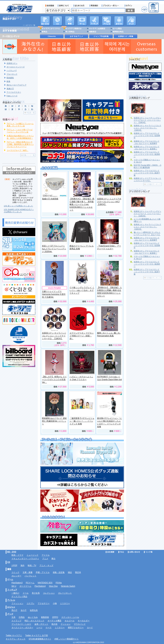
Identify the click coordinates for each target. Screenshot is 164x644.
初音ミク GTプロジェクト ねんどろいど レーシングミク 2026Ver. (54, 249)
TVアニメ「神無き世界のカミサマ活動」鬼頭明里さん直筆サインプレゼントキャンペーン (20, 144)
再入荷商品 (70, 32)
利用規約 (94, 6)
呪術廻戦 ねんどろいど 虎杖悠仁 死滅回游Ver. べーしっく (54, 421)
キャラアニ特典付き (74, 29)
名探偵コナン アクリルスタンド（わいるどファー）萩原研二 (147, 148)
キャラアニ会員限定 (97, 29)
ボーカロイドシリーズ (16, 67)
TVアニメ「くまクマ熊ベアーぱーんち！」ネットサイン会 (20, 131)
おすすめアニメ (77, 36)
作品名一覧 (31, 113)
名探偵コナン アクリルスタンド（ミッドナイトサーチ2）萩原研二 (147, 154)
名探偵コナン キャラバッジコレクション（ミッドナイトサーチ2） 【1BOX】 (54, 336)
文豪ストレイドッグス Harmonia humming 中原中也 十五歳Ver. (54, 294)
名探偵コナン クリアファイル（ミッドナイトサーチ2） (147, 179)
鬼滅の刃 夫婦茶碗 (50, 199)
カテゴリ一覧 (30, 25)
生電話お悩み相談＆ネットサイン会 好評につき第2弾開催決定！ (20, 137)
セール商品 (117, 29)
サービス (80, 6)
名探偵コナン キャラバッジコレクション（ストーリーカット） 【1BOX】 (147, 128)
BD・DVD (12, 552)
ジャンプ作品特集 (101, 36)
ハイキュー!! (12, 70)
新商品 (45, 32)
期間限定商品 (118, 32)
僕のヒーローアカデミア (16, 85)
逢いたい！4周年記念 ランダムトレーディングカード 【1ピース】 (147, 233)
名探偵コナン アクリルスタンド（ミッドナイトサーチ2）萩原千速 (147, 173)
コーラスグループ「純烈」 (18, 150)
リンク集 (148, 552)
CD (58, 21)
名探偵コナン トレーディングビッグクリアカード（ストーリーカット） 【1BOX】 (147, 120)
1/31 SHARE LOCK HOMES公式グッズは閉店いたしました (19, 211)
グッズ (131, 21)
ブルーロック (12, 74)
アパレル (107, 21)
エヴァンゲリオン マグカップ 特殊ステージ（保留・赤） (82, 336)
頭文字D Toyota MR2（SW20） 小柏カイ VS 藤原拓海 (148, 166)
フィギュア (94, 21)
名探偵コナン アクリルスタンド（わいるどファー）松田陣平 (147, 142)
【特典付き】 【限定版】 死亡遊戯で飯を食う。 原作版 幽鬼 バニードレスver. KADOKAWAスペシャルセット (82, 204)
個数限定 (93, 32)
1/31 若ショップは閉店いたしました (18, 206)
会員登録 (50, 6)
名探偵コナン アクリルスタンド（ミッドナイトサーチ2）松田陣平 (147, 136)
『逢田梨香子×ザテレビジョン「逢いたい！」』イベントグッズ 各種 (82, 421)
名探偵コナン (12, 63)
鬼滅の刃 (10, 89)
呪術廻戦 (10, 78)
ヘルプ (144, 9)
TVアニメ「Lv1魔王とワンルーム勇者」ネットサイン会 (20, 125)
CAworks (52, 36)
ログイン (129, 6)
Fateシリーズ (12, 96)
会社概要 (110, 552)
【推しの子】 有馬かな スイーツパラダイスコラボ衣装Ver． (54, 379)
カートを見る (154, 8)
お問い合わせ (134, 552)
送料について (64, 6)
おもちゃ (119, 21)
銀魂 (8, 81)
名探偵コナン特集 (126, 36)
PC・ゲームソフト (82, 21)
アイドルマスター (14, 92)
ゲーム (10, 579)
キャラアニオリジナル (51, 29)
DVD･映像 (45, 21)
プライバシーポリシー (111, 6)
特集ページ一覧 (29, 155)
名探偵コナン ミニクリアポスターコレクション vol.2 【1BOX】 (109, 202)
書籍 (70, 21)
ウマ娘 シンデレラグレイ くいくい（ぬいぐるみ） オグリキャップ (82, 290)
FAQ (121, 552)
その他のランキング (154, 184)
